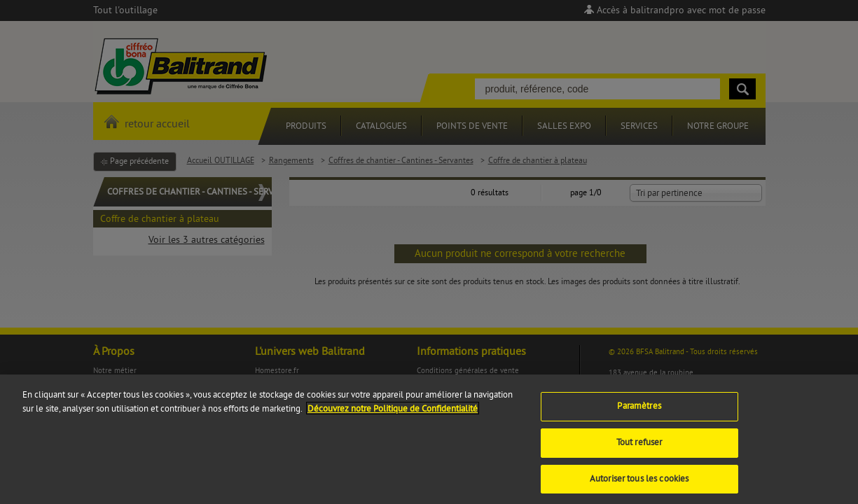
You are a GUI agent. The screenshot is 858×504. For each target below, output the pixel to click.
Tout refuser (639, 447)
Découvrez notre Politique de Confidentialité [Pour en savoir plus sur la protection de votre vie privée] (393, 413)
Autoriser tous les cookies (639, 483)
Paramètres (639, 411)
